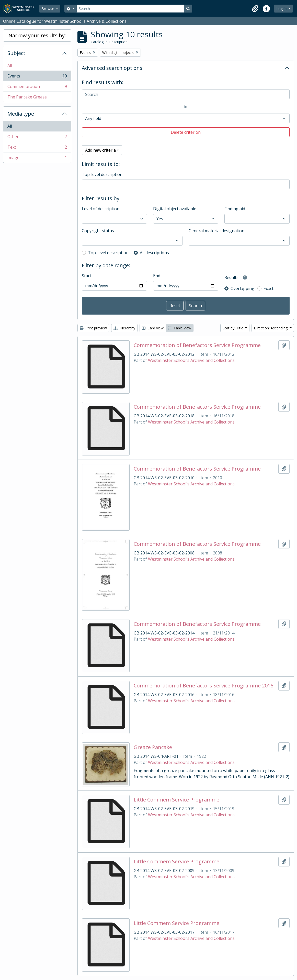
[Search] (130, 9)
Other (37, 138)
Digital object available (175, 209)
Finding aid (235, 209)
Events (37, 77)
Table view (180, 328)
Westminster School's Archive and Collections (191, 360)
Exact (269, 288)
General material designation (216, 231)
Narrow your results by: (37, 35)
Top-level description (102, 174)
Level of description (101, 209)
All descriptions (154, 253)
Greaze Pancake (153, 747)
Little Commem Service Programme (176, 800)
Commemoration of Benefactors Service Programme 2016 (203, 686)
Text (37, 148)
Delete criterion (186, 132)
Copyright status (98, 231)
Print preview (93, 328)
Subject (16, 53)
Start (87, 276)
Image (37, 159)
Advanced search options (112, 68)
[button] (255, 9)
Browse (48, 9)
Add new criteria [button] (100, 150)
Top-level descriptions (109, 253)
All (10, 65)
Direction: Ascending (271, 328)
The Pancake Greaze (37, 98)
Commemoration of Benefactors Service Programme (197, 345)
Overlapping (242, 288)
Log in (282, 9)
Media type (21, 114)
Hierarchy (124, 328)
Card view (153, 328)
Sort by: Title (233, 328)
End (157, 276)
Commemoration (37, 88)
